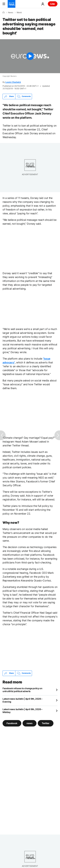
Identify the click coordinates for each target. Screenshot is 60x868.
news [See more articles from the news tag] (30, 723)
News (11, 13)
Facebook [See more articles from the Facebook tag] (12, 723)
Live (53, 4)
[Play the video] (30, 56)
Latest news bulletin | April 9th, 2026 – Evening (22, 700)
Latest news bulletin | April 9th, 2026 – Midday (22, 711)
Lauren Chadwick (13, 82)
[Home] (4, 12)
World (19, 13)
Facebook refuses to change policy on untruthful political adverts (22, 690)
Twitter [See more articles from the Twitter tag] (46, 723)
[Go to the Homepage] (12, 4)
